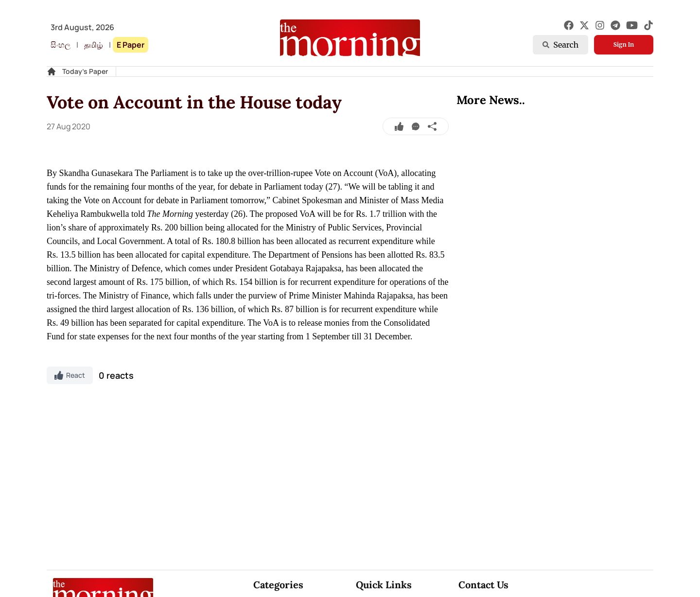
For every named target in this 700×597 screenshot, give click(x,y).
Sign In (624, 44)
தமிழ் (94, 45)
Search (560, 45)
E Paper (131, 45)
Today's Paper (85, 71)
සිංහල (61, 45)
